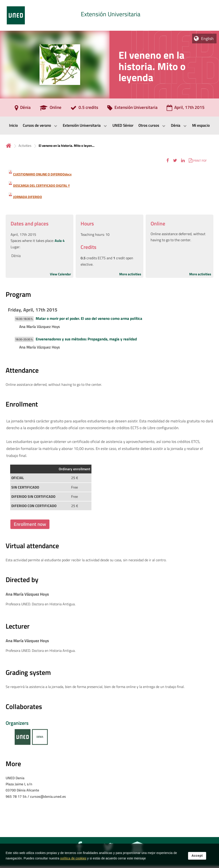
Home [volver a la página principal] (9, 146)
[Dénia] (23, 109)
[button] (168, 160)
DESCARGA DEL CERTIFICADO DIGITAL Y (41, 186)
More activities (130, 274)
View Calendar (61, 274)
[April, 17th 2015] (186, 109)
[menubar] (109, 126)
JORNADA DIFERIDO (28, 197)
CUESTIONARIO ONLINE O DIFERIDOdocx (42, 174)
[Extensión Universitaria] (132, 109)
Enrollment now (30, 524)
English (207, 39)
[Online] (51, 109)
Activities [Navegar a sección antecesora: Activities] (25, 146)
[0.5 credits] (84, 109)
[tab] (109, 15)
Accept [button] (197, 856)
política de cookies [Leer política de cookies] (73, 859)
